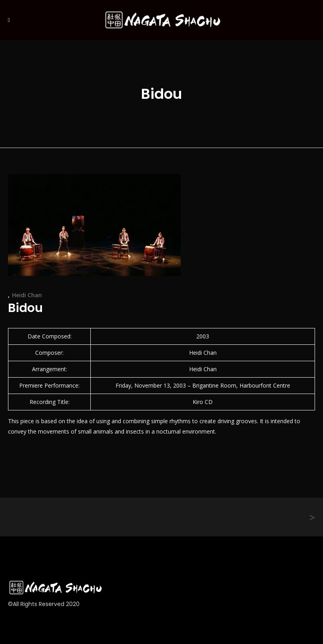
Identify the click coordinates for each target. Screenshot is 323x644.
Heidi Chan (27, 295)
